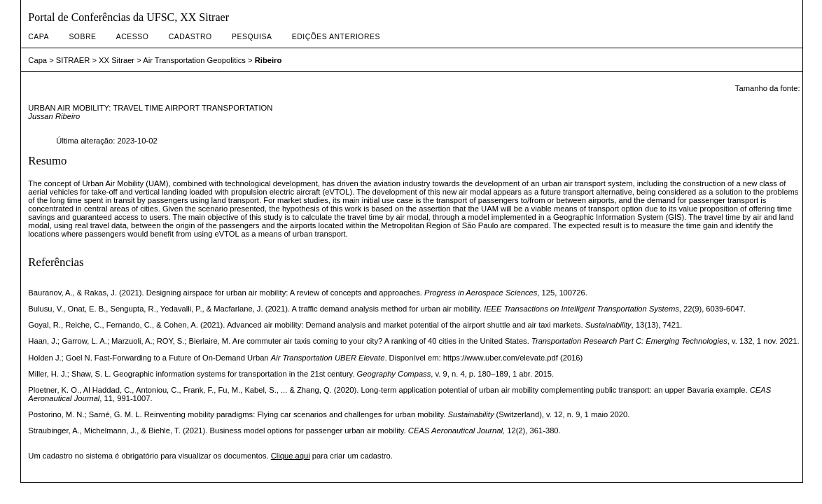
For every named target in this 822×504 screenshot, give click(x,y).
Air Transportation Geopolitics (194, 60)
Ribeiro (269, 60)
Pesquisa (252, 37)
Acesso (132, 37)
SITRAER (73, 60)
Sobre (82, 37)
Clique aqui (291, 456)
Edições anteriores (336, 37)
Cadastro (190, 37)
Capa (39, 37)
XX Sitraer (117, 60)
